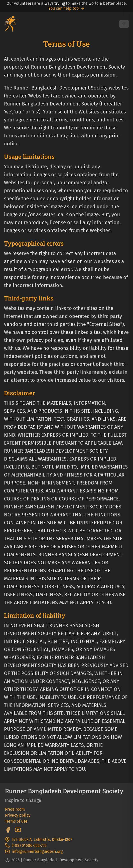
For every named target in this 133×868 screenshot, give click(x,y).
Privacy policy (18, 815)
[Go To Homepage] (11, 24)
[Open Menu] (124, 24)
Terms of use (16, 821)
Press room (15, 809)
